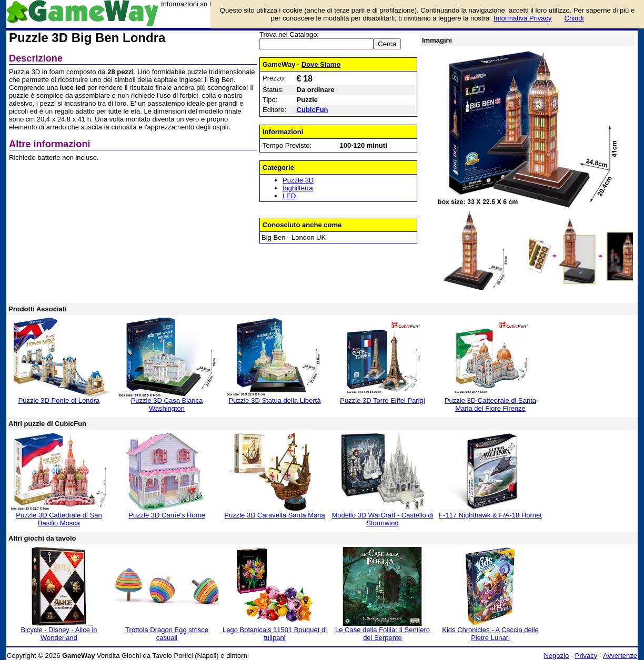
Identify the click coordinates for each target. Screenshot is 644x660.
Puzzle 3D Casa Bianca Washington (167, 404)
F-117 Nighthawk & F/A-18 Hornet (490, 515)
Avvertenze (620, 656)
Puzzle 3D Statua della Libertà (275, 400)
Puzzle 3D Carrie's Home (167, 515)
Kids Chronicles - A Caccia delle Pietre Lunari (490, 634)
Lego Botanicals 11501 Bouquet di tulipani (275, 634)
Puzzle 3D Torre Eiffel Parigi (382, 400)
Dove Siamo (321, 64)
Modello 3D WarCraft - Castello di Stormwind (382, 519)
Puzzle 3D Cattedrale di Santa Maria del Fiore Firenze (490, 404)
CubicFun (313, 110)
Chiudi (574, 18)
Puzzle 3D (298, 180)
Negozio (556, 656)
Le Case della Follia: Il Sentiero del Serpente (383, 634)
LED (289, 196)
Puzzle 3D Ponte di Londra (59, 400)
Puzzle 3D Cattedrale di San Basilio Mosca (59, 519)
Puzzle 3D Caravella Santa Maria (274, 515)
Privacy (586, 656)
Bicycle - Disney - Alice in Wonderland (59, 634)
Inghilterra (298, 188)
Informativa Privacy (523, 18)
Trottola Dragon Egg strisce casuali (167, 634)
